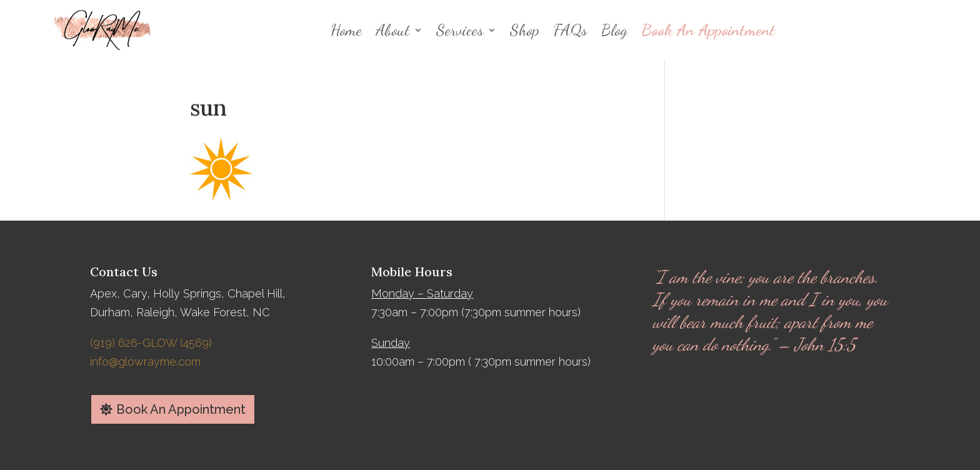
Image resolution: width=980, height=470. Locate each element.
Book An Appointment (708, 30)
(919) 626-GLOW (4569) (151, 343)
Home (346, 30)
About (393, 30)
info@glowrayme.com (145, 362)
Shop (525, 30)
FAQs (570, 30)
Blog (614, 30)
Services (460, 30)
